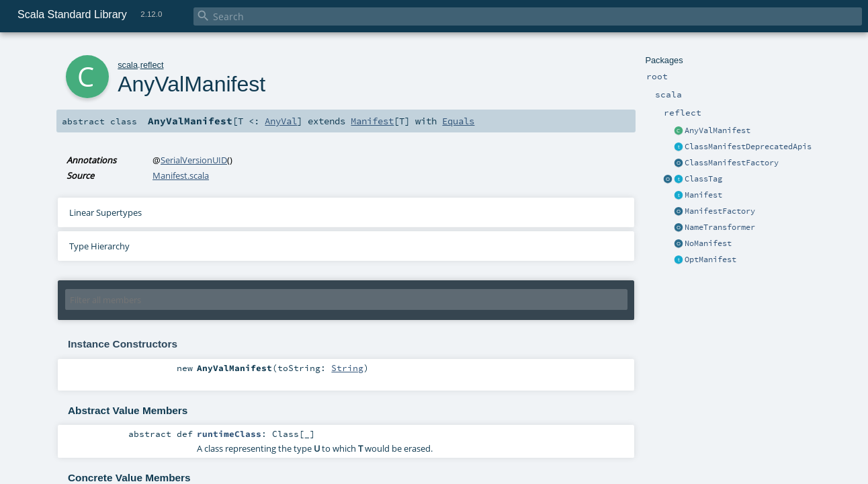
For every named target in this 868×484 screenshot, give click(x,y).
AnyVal (281, 121)
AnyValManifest (718, 130)
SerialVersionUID (194, 160)
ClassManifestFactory (732, 163)
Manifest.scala (181, 175)
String (347, 368)
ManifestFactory (720, 211)
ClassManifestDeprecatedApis (748, 147)
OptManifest (710, 259)
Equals (458, 121)
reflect (152, 65)
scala (128, 65)
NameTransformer (720, 227)
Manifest (703, 195)
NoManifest (708, 243)
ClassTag (703, 179)
